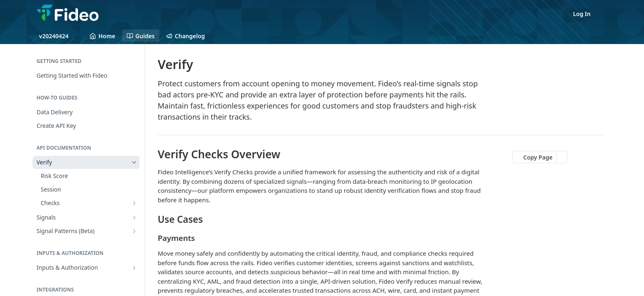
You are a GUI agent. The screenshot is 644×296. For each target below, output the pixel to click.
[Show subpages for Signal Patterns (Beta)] (134, 231)
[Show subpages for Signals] (134, 217)
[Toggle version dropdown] (59, 36)
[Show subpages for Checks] (134, 203)
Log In (582, 14)
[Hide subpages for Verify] (134, 162)
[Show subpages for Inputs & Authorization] (134, 268)
